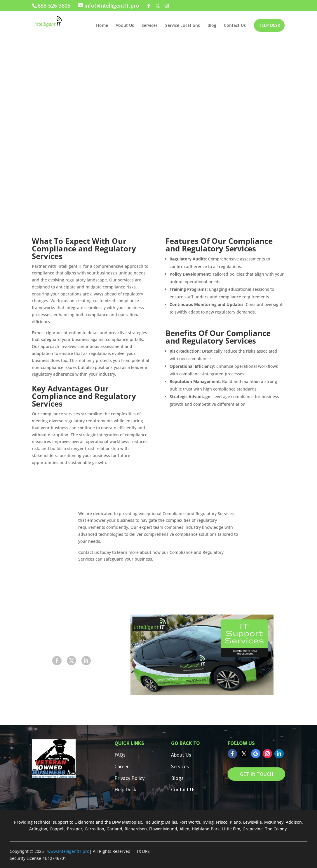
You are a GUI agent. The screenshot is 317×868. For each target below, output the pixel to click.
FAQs (120, 755)
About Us (125, 26)
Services (150, 26)
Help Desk (125, 789)
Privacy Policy (129, 778)
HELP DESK (269, 25)
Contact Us (235, 26)
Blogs (177, 778)
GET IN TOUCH (257, 774)
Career (122, 766)
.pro (85, 851)
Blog (212, 26)
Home (102, 26)
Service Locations (183, 26)
